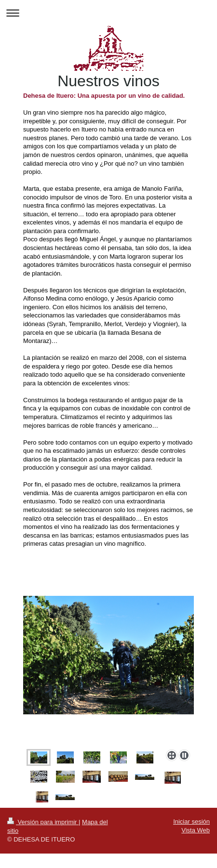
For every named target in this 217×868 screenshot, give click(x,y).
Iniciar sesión (191, 822)
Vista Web (196, 830)
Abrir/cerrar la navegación (108, 13)
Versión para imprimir (43, 822)
